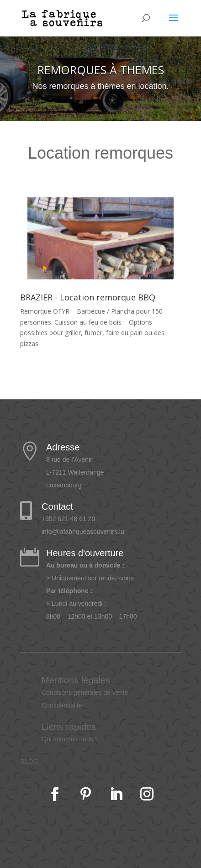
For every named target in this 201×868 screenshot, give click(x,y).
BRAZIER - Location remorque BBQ (88, 297)
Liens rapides (69, 727)
